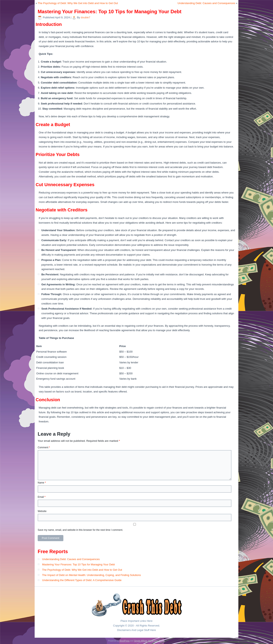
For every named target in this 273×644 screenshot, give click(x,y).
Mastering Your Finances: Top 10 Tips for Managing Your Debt (79, 564)
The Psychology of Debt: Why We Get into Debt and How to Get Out (78, 3)
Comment (44, 447)
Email (42, 497)
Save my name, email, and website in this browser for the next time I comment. (80, 530)
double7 (85, 17)
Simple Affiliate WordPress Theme (149, 641)
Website (42, 511)
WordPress (124, 641)
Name (42, 483)
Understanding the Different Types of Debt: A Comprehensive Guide (82, 580)
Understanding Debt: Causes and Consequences (206, 3)
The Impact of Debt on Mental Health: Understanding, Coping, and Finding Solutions (91, 575)
